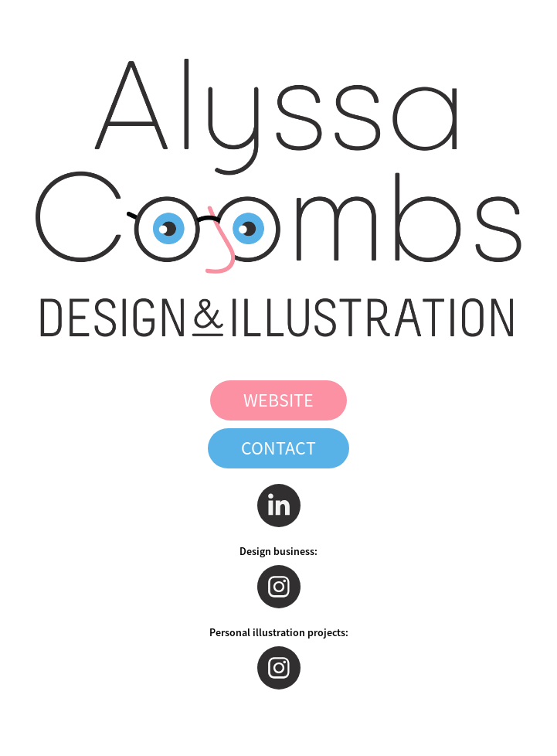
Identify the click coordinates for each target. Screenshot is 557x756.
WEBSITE (278, 400)
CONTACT (278, 448)
